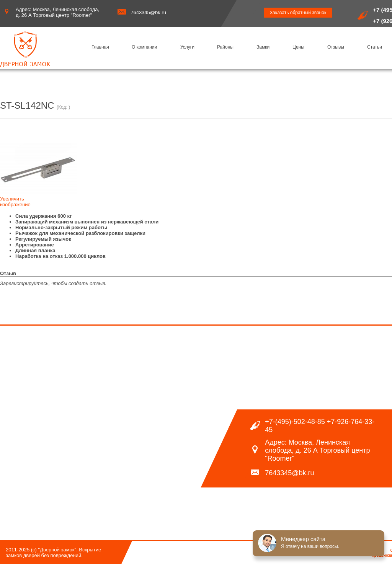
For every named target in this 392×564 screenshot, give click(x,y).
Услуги (187, 47)
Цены (298, 47)
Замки (263, 47)
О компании (144, 47)
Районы (225, 47)
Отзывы (336, 47)
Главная (100, 47)
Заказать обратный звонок (298, 13)
